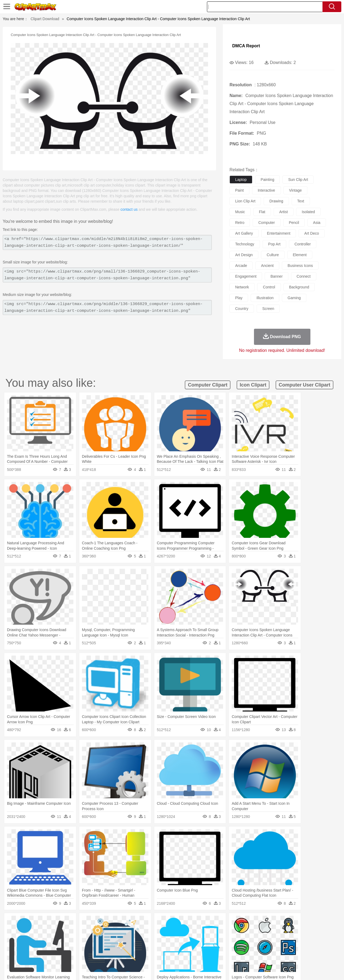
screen (268, 309)
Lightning (166, 922)
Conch (90, 922)
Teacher (52, 947)
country (242, 309)
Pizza (205, 955)
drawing (276, 201)
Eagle (134, 931)
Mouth (220, 939)
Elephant (148, 931)
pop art (274, 244)
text (301, 201)
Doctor (119, 939)
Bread (230, 955)
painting (268, 180)
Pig (251, 931)
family (69, 939)
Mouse (241, 931)
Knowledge (176, 947)
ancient (267, 266)
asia (317, 223)
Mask (35, 939)
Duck (123, 931)
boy (196, 939)
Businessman (101, 939)
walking (153, 939)
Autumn (48, 922)
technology (245, 244)
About (230, 969)
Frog (172, 931)
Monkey (226, 931)
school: (20, 946)
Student (36, 947)
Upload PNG (320, 969)
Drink (75, 955)
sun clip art (298, 180)
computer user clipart (304, 385)
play (239, 298)
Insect (203, 931)
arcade (241, 266)
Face (232, 939)
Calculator (264, 947)
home (167, 939)
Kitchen (179, 955)
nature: (20, 922)
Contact (284, 969)
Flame (123, 922)
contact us (129, 209)
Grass (152, 922)
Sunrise (194, 922)
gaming (294, 298)
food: (19, 954)
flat (262, 212)
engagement (246, 276)
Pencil (111, 947)
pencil (294, 223)
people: (20, 938)
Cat (78, 931)
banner (276, 276)
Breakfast (35, 955)
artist (284, 212)
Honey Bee (187, 931)
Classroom (80, 947)
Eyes (140, 939)
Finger (244, 939)
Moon (181, 922)
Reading (97, 947)
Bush (236, 922)
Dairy (49, 955)
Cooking (244, 955)
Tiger (277, 931)
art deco (311, 233)
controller (303, 244)
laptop (241, 180)
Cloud (247, 922)
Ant (33, 931)
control (269, 287)
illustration (265, 298)
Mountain (209, 922)
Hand (256, 939)
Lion (214, 931)
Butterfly (66, 931)
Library (192, 947)
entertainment (279, 233)
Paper (220, 947)
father (207, 939)
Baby (46, 939)
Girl (187, 939)
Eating (217, 955)
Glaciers (138, 922)
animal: (20, 930)
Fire (112, 922)
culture (273, 255)
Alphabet (247, 947)
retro (240, 223)
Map (161, 947)
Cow (102, 931)
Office (233, 947)
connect (304, 276)
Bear (43, 931)
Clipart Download (45, 19)
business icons (300, 266)
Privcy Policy (264, 969)
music (240, 212)
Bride (57, 939)
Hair (178, 939)
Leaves (62, 922)
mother (83, 939)
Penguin (263, 931)
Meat (114, 955)
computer (266, 223)
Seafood (146, 955)
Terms (245, 969)
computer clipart (208, 385)
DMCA (300, 969)
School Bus (146, 947)
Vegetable (162, 955)
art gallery (244, 233)
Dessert (62, 955)
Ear (130, 939)
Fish (162, 931)
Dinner (193, 955)
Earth (102, 922)
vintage (295, 190)
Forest (271, 922)
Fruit (104, 955)
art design (244, 255)
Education (127, 947)
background (299, 287)
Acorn (35, 922)
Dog (112, 931)
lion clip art (245, 201)
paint (239, 190)
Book (65, 947)
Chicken (90, 931)
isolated (308, 212)
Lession (281, 947)
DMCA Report (246, 46)
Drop (259, 922)
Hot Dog (259, 955)
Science (207, 947)
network (242, 287)
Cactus (76, 922)
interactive (266, 190)
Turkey (289, 931)
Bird (53, 931)
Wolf (301, 931)
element (300, 255)
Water (224, 922)
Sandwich (129, 955)
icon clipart (253, 385)
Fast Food (89, 955)
